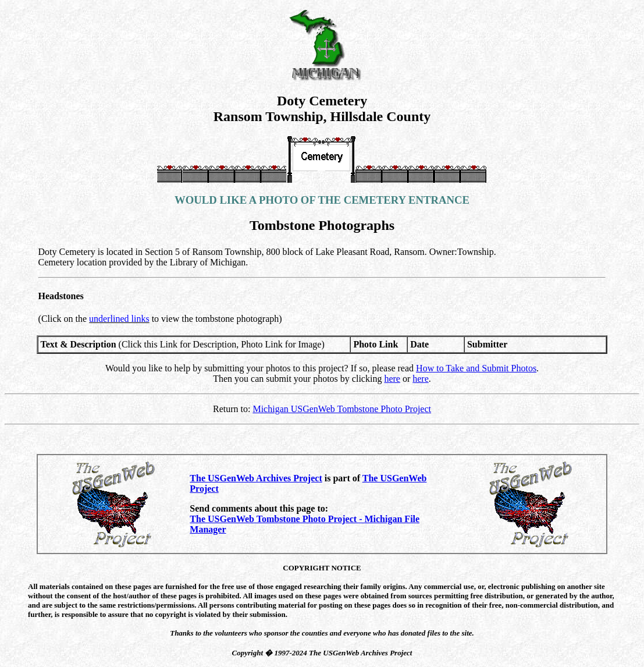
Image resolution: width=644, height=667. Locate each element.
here (392, 379)
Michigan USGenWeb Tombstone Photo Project (342, 409)
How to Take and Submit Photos (476, 368)
